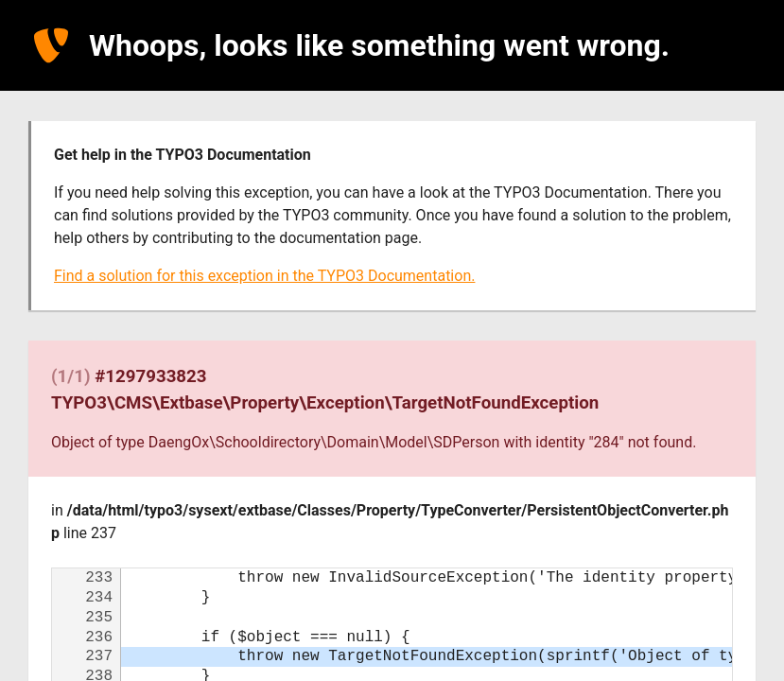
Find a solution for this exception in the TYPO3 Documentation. (264, 276)
